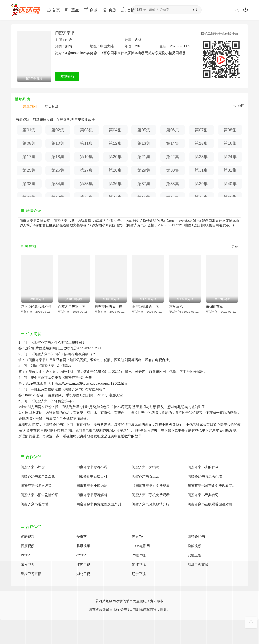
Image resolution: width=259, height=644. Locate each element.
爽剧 (109, 10)
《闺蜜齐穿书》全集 (77, 378)
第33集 (29, 184)
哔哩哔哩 (139, 555)
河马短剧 (29, 107)
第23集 (201, 157)
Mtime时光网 (28, 407)
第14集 (173, 143)
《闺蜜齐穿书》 (43, 342)
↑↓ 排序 (239, 106)
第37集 (144, 184)
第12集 (115, 143)
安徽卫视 (194, 555)
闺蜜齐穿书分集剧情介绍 (151, 504)
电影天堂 (116, 395)
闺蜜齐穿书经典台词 (203, 495)
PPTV (101, 395)
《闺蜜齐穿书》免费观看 (151, 486)
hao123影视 (34, 395)
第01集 (29, 130)
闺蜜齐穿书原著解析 (92, 495)
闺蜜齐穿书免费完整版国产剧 (99, 504)
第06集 (173, 130)
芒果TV (138, 537)
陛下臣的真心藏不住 (36, 306)
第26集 (58, 170)
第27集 (86, 170)
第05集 (144, 130)
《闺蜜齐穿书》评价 (46, 401)
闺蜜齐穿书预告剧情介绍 (40, 495)
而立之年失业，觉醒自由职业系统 (74, 306)
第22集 (173, 157)
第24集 (230, 157)
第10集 (58, 143)
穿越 (91, 10)
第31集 (201, 170)
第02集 (58, 130)
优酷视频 (28, 537)
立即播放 (67, 76)
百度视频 (55, 395)
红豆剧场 (51, 107)
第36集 (115, 184)
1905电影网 (141, 546)
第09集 (29, 143)
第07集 (201, 130)
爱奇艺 (140, 372)
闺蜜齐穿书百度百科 (92, 476)
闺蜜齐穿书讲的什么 (203, 467)
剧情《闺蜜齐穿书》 (46, 366)
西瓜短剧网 (197, 225)
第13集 (144, 143)
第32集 (230, 170)
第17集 (29, 157)
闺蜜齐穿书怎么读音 (36, 486)
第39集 (201, 184)
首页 (53, 10)
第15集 (201, 143)
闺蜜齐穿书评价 (33, 467)
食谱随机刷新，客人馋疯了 (148, 306)
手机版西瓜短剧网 (80, 395)
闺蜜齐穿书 (65, 33)
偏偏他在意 (215, 306)
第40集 (230, 184)
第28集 (115, 170)
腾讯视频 (83, 546)
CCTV (81, 555)
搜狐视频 (194, 546)
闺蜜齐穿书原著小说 (92, 467)
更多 (235, 246)
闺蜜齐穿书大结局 (146, 467)
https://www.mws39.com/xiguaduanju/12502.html (91, 383)
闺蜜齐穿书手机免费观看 (151, 495)
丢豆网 (23, 413)
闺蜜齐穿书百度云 (146, 476)
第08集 (230, 130)
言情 (128, 10)
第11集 (86, 143)
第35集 (86, 184)
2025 (139, 46)
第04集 (115, 130)
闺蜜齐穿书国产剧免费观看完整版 (213, 486)
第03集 (86, 130)
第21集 (144, 157)
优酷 (173, 372)
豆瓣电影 (25, 424)
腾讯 (128, 372)
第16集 (230, 143)
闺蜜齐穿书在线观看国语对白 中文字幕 (213, 504)
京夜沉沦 (176, 306)
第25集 (29, 170)
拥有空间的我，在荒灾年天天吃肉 (111, 306)
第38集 (173, 184)
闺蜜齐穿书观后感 (34, 504)
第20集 (115, 157)
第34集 (58, 184)
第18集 (58, 157)
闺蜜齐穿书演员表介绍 (205, 476)
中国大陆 (107, 46)
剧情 (69, 46)
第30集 (173, 170)
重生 (72, 10)
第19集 (86, 157)
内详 (69, 40)
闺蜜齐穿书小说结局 (92, 486)
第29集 (144, 170)
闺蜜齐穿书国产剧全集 (38, 476)
